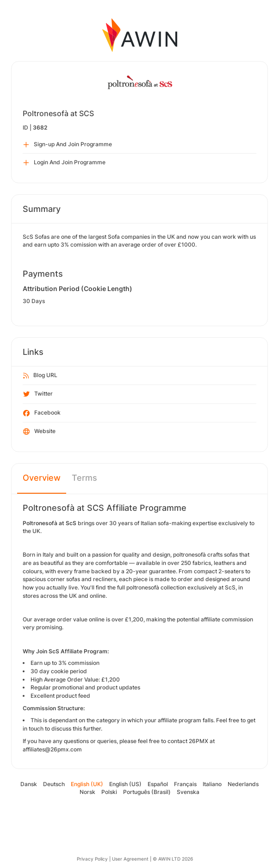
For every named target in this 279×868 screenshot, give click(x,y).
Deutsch (54, 784)
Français (185, 784)
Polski (109, 792)
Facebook (42, 413)
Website (39, 432)
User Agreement (130, 859)
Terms (84, 478)
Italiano (212, 784)
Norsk (87, 792)
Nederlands (243, 784)
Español (158, 784)
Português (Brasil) (147, 792)
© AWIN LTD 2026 (173, 859)
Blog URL (40, 376)
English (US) (125, 784)
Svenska (188, 792)
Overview (42, 478)
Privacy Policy (92, 859)
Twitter (38, 394)
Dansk (29, 784)
